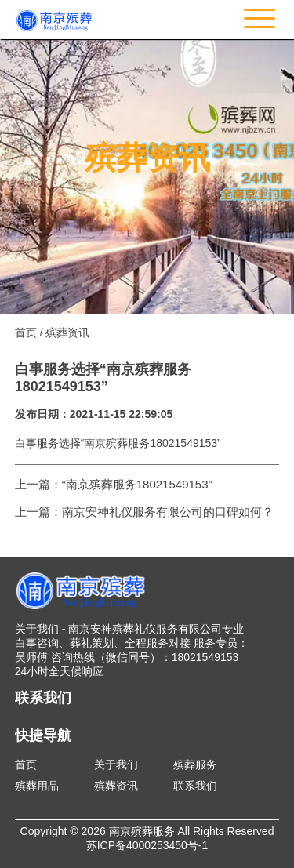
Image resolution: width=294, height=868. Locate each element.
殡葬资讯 (116, 786)
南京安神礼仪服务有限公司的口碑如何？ (168, 512)
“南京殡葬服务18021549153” (137, 484)
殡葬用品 (37, 786)
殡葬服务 (195, 764)
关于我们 (116, 764)
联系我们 (195, 786)
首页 (26, 332)
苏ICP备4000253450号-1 (147, 845)
